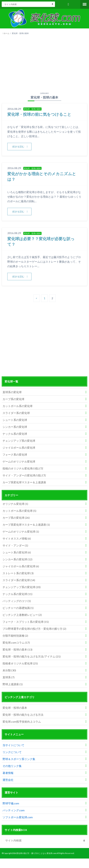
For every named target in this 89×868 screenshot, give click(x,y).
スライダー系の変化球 (16, 413)
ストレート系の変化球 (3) (18, 573)
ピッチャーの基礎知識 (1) (18, 608)
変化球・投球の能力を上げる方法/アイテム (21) (32, 657)
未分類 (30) (9, 670)
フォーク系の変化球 (15, 455)
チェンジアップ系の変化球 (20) (22, 587)
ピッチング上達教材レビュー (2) (22, 615)
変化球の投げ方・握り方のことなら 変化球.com (36, 853)
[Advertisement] (44, 63)
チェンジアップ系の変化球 (19, 441)
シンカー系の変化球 (15, 427)
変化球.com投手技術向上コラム (22, 722)
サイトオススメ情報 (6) (17, 539)
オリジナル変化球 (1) (15, 504)
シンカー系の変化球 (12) (17, 559)
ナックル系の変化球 (15, 434)
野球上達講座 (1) (13, 684)
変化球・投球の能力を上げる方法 (23, 715)
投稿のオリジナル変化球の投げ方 (23, 469)
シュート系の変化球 (15, 420)
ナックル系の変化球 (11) (17, 594)
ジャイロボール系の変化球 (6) (21, 566)
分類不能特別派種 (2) (15, 636)
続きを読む (18, 146)
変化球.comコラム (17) (16, 643)
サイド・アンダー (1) (15, 546)
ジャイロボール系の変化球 (19, 448)
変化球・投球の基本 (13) (17, 650)
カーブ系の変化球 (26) (16, 518)
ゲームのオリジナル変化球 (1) (21, 532)
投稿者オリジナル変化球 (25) (20, 663)
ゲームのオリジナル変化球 (19, 462)
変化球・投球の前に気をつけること (41, 114)
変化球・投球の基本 (15, 708)
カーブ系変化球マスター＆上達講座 (24, 483)
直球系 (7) (9, 677)
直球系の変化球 (12, 392)
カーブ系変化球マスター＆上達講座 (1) (26, 525)
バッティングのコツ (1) (17, 601)
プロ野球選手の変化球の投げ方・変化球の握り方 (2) (34, 629)
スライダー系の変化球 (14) (19, 580)
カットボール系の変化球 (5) (19, 511)
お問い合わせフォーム (68, 4)
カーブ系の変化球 (13, 399)
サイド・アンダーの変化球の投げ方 (24, 476)
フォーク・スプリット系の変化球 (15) (26, 622)
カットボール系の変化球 (18, 406)
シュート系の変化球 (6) (17, 552)
